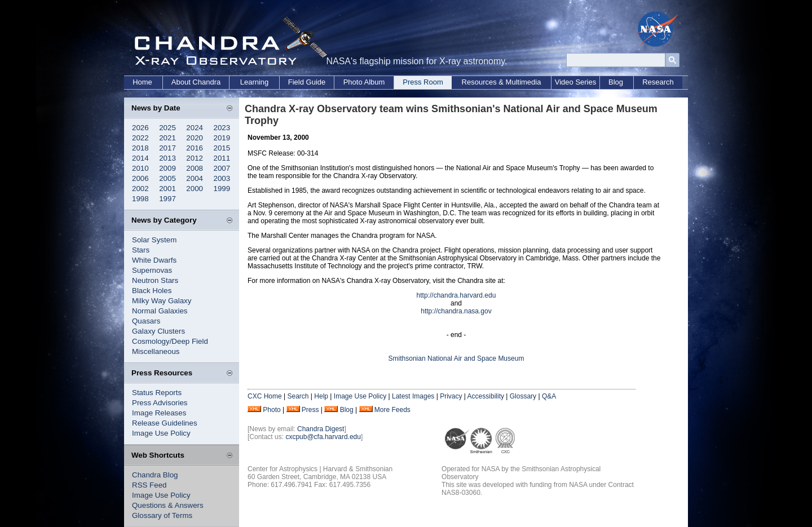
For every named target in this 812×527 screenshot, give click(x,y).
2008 (195, 168)
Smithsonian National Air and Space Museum (456, 358)
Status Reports (157, 393)
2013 (167, 158)
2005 (167, 178)
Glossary (523, 396)
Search (298, 396)
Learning (255, 82)
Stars (141, 250)
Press (310, 410)
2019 (222, 138)
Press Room (423, 82)
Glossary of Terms (162, 515)
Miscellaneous (156, 351)
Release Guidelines (165, 423)
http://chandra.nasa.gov (456, 311)
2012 (195, 158)
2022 (140, 138)
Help (321, 396)
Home (142, 82)
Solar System (154, 240)
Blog (616, 82)
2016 (195, 148)
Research (658, 82)
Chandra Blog (155, 475)
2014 (140, 158)
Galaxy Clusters (158, 331)
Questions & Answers (168, 505)
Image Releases (159, 413)
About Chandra (196, 82)
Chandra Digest (321, 429)
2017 (167, 148)
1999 (222, 189)
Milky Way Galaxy (162, 301)
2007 (222, 168)
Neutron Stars (155, 280)
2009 (167, 168)
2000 (195, 189)
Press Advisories (160, 403)
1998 (140, 199)
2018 (140, 148)
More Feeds (392, 410)
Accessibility (486, 396)
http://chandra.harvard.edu (456, 295)
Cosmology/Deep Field (170, 341)
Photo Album (364, 82)
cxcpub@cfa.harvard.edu (323, 437)
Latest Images (413, 396)
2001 (167, 189)
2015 (222, 148)
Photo (272, 410)
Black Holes (152, 291)
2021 (167, 138)
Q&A (549, 396)
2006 (140, 178)
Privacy (451, 396)
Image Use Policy (161, 433)
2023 (222, 128)
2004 (195, 178)
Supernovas (152, 270)
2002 (140, 189)
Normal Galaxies (160, 311)
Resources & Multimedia (502, 82)
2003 (222, 178)
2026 (140, 128)
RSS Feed (149, 485)
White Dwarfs (154, 260)
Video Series (575, 82)
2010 (140, 168)
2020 (195, 138)
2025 (167, 128)
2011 (222, 158)
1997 (167, 199)
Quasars (146, 321)
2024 (195, 128)
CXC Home (265, 396)
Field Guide (307, 82)
